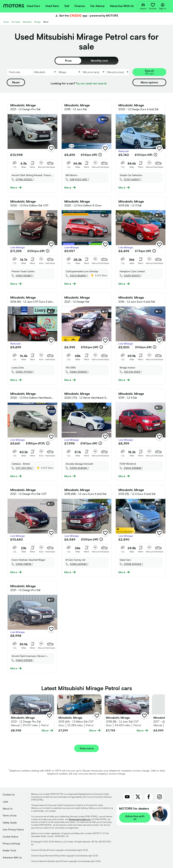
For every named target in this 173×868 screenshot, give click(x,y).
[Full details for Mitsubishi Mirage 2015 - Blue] (79, 714)
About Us (8, 809)
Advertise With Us (12, 857)
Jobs (5, 802)
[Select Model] (69, 72)
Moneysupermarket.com (80, 819)
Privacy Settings (11, 843)
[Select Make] (44, 72)
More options (149, 82)
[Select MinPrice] (93, 72)
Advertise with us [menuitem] (122, 6)
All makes (16, 22)
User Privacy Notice (13, 829)
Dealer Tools (9, 850)
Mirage (37, 22)
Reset (16, 82)
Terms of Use (10, 815)
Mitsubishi (27, 22)
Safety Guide (10, 823)
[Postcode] (20, 72)
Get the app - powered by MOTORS (86, 16)
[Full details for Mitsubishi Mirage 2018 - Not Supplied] (127, 714)
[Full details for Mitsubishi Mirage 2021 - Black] (32, 714)
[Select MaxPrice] (118, 72)
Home (6, 22)
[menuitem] (33, 6)
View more (87, 748)
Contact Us (9, 794)
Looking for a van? (79, 83)
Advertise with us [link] (135, 818)
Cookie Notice (10, 837)
